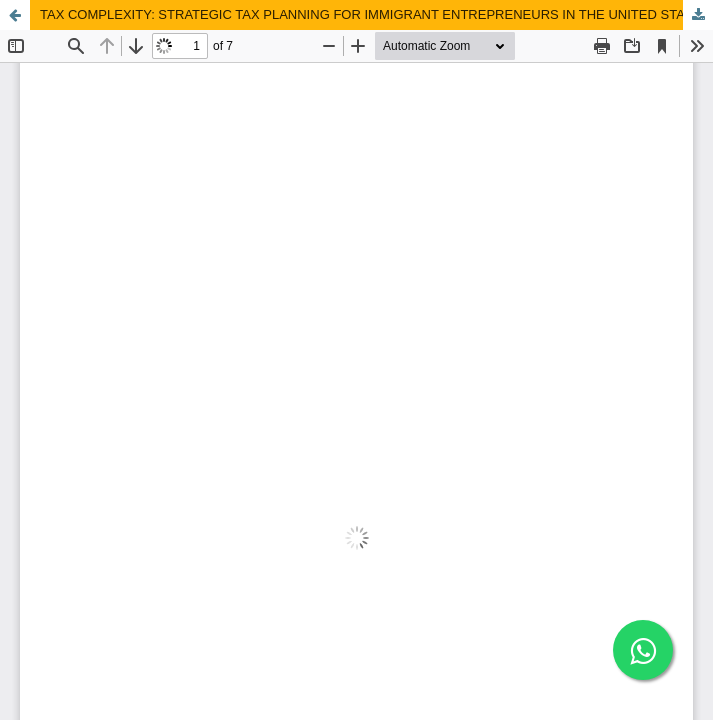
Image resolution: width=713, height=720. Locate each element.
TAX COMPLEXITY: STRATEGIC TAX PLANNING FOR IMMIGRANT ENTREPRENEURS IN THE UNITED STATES (374, 14)
